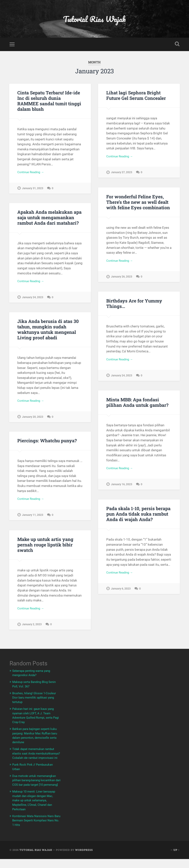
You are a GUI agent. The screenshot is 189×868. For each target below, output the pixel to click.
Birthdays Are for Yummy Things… (134, 307)
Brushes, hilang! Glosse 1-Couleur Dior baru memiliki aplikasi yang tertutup (32, 700)
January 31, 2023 (33, 192)
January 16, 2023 (122, 488)
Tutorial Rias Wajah (94, 21)
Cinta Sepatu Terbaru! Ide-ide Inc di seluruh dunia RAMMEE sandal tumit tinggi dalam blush (49, 104)
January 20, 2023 (33, 421)
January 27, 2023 (122, 177)
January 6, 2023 (121, 593)
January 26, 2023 (122, 281)
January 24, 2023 (33, 301)
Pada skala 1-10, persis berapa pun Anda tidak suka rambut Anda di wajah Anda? (138, 517)
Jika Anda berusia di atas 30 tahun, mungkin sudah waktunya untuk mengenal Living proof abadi (47, 333)
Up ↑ (176, 859)
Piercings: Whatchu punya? (46, 444)
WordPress (84, 859)
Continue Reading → (32, 176)
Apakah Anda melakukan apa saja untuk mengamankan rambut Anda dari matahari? (49, 221)
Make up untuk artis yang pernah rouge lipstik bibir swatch (45, 548)
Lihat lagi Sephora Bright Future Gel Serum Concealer (136, 99)
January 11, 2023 (33, 519)
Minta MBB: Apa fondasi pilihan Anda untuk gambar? (136, 406)
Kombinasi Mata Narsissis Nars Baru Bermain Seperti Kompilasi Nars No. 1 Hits (36, 829)
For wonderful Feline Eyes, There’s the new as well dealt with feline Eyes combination (137, 205)
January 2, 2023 (32, 628)
